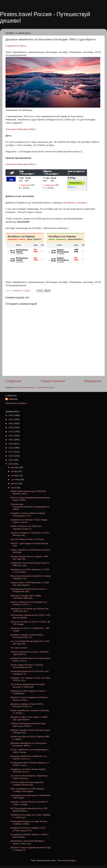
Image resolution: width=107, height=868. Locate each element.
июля (14, 488)
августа (15, 484)
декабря (15, 467)
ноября (15, 471)
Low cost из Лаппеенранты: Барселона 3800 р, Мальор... (29, 777)
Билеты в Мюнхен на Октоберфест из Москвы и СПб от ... (29, 603)
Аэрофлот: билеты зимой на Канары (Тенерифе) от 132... (28, 514)
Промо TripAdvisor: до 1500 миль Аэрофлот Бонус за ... (26, 527)
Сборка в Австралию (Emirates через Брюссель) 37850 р (28, 725)
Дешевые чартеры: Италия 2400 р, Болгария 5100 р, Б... (27, 705)
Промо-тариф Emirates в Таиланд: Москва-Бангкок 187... (27, 666)
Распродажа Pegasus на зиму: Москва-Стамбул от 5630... (29, 823)
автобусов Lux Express (75, 203)
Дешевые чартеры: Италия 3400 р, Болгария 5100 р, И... (27, 636)
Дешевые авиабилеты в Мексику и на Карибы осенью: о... (29, 757)
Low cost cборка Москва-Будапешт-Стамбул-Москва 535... (27, 783)
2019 (11, 444)
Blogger (72, 860)
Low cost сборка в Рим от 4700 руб (27, 539)
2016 (11, 456)
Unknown (13, 399)
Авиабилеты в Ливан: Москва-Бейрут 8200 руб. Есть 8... (28, 770)
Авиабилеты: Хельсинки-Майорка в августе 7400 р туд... (28, 842)
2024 (11, 423)
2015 (11, 460)
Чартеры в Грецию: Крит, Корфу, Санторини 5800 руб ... (26, 597)
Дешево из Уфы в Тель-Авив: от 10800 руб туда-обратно (29, 718)
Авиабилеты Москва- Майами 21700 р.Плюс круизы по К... (28, 829)
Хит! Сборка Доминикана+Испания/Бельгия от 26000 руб (28, 686)
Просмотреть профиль (16, 403)
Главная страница (53, 381)
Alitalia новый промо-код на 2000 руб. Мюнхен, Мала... (28, 492)
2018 (11, 448)
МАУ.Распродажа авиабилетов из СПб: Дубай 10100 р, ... (29, 810)
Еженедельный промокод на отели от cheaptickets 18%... (28, 590)
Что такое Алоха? (19, 648)
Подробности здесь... (17, 46)
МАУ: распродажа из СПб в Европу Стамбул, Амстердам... (27, 790)
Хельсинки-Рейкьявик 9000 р (21, 129)
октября (15, 476)
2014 (11, 464)
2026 (11, 415)
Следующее (13, 381)
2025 (11, 419)
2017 (11, 452)
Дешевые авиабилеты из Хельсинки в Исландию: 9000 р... (29, 744)
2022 (11, 432)
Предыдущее (93, 381)
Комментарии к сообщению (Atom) (38, 387)
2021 (11, 436)
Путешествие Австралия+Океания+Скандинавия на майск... (30, 507)
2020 (11, 440)
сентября (16, 480)
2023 (11, 427)
